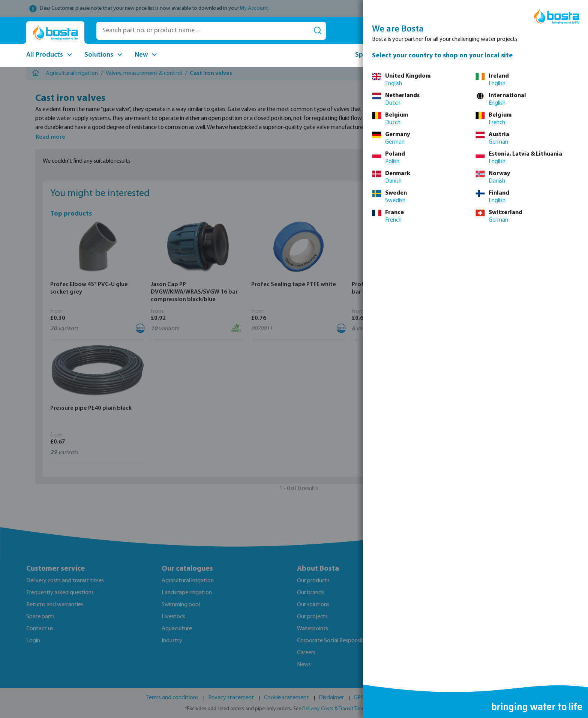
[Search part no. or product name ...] (203, 31)
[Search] (318, 31)
